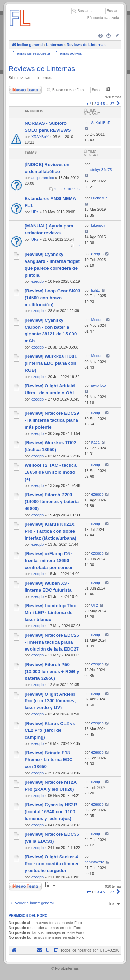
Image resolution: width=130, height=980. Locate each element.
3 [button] (98, 104)
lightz (95, 290)
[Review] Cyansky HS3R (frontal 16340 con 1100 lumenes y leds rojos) (51, 812)
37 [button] (112, 104)
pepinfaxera (95, 862)
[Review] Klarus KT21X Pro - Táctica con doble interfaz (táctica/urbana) (50, 531)
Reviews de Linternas (42, 69)
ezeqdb (37, 281)
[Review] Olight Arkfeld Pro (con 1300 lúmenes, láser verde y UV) (50, 701)
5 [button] (104, 104)
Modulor (98, 320)
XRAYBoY (40, 137)
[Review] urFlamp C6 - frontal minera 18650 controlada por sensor (49, 561)
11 (74, 189)
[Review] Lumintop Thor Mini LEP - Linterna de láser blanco (51, 613)
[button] (89, 104)
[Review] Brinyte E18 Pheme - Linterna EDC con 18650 (49, 760)
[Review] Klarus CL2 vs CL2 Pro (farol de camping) (50, 730)
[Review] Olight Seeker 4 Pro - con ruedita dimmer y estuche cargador (52, 864)
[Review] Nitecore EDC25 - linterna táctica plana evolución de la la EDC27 (52, 642)
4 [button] (101, 104)
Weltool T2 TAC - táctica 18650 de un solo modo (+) (51, 472)
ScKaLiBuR (101, 123)
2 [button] (95, 104)
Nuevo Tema (25, 90)
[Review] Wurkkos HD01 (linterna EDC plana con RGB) (51, 363)
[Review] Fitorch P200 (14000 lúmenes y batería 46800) (52, 502)
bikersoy (98, 225)
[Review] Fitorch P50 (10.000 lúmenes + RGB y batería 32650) (52, 672)
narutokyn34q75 (98, 170)
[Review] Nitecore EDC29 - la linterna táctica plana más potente (52, 420)
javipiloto (98, 385)
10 (69, 189)
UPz (35, 212)
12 (79, 189)
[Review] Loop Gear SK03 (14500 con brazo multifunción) (53, 298)
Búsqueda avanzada (103, 18)
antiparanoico (43, 178)
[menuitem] (101, 36)
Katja (95, 442)
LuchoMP (99, 198)
